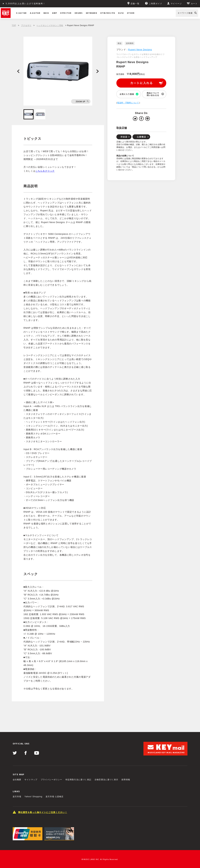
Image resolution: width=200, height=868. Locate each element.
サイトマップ (31, 780)
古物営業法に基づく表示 (106, 780)
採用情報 (126, 780)
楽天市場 (17, 797)
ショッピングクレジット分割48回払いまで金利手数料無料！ (38, 4)
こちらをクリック (45, 171)
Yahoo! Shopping (33, 797)
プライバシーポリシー (52, 780)
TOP (14, 25)
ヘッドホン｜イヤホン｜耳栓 (50, 25)
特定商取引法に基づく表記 (78, 780)
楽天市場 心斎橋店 (55, 797)
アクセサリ (26, 25)
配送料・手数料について (128, 103)
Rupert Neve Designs (140, 50)
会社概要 (17, 780)
